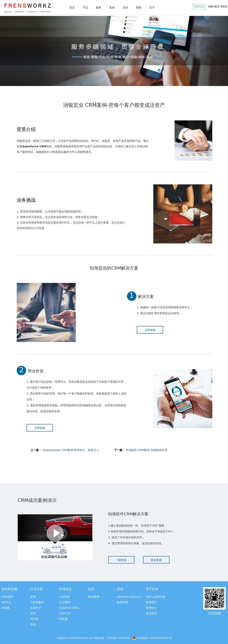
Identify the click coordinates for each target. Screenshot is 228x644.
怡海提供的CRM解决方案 (114, 268)
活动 (125, 7)
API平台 (6, 602)
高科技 (34, 619)
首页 (72, 7)
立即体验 (150, 330)
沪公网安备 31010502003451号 (152, 638)
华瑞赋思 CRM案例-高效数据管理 (146, 450)
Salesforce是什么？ (130, 597)
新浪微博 (94, 597)
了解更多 (121, 560)
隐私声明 (122, 602)
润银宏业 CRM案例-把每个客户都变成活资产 (114, 105)
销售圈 (63, 619)
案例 (112, 7)
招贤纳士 (151, 608)
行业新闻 (65, 602)
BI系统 (6, 608)
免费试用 (199, 6)
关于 (152, 7)
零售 (33, 597)
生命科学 (36, 608)
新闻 (139, 7)
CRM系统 (7, 597)
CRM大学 (65, 613)
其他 (33, 624)
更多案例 (156, 560)
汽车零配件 (37, 602)
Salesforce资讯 (69, 608)
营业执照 (151, 613)
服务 (99, 7)
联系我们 (151, 602)
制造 (33, 613)
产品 (85, 7)
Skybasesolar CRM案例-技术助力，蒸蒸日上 (70, 450)
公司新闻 (65, 597)
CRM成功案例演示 (37, 500)
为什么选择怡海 (155, 597)
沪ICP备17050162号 (119, 638)
